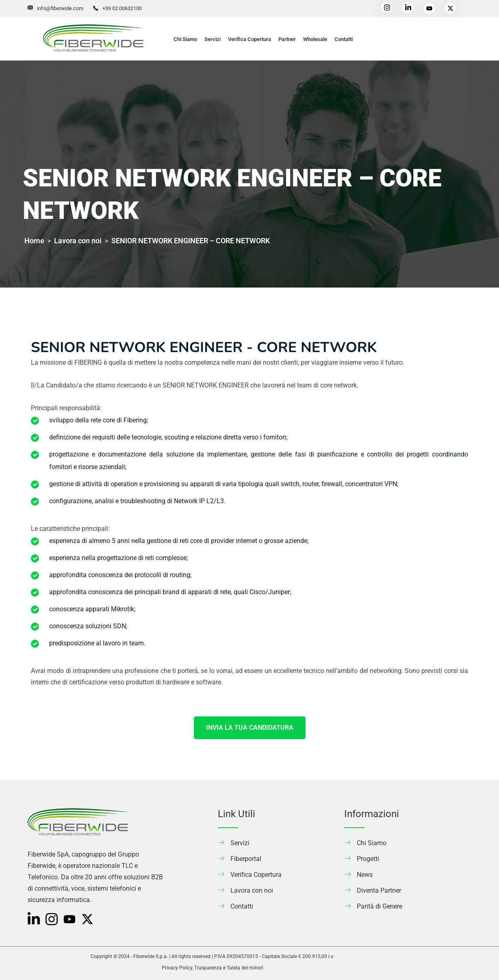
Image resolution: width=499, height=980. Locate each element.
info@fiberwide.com (60, 8)
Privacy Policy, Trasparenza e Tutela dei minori (213, 968)
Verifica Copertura (249, 39)
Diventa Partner (379, 890)
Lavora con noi (252, 890)
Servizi (213, 39)
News (365, 875)
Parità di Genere (380, 906)
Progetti (368, 859)
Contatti (344, 39)
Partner (287, 39)
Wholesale (315, 39)
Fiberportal (246, 859)
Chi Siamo (185, 39)
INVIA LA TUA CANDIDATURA (250, 728)
